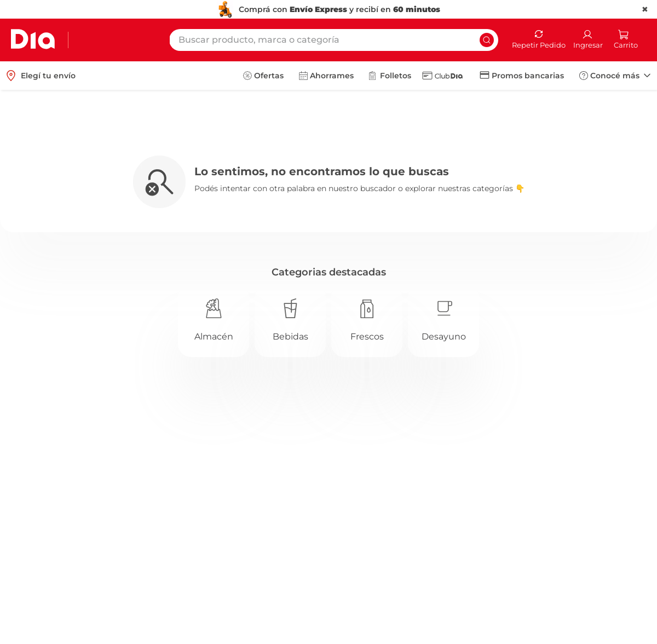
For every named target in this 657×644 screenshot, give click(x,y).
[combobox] (334, 40)
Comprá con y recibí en (339, 9)
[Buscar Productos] (487, 40)
